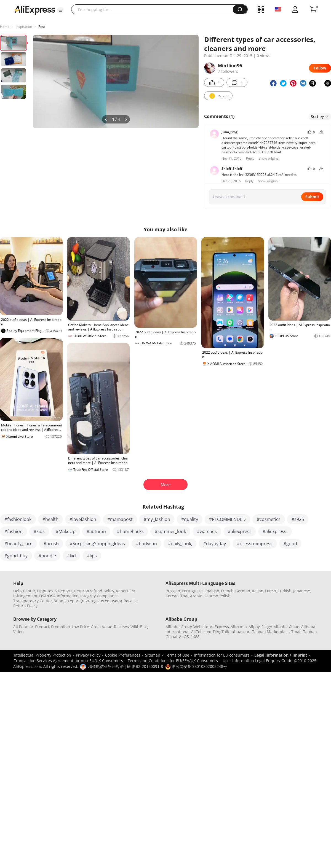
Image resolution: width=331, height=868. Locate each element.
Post (42, 27)
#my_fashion (157, 519)
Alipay (254, 627)
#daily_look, (180, 544)
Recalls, (131, 601)
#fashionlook (18, 519)
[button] (61, 10)
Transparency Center (33, 601)
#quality (190, 519)
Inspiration (24, 27)
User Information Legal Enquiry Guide (257, 661)
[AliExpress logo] (35, 10)
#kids (39, 531)
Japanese (302, 591)
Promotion (61, 627)
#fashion (14, 531)
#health (50, 519)
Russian (173, 591)
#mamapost (120, 519)
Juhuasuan (241, 632)
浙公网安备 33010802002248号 (196, 666)
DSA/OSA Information (59, 596)
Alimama (239, 627)
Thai (184, 596)
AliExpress (219, 627)
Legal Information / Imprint (281, 655)
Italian (258, 591)
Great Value (102, 627)
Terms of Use (177, 655)
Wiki (134, 627)
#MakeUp (66, 531)
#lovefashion (83, 519)
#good (290, 544)
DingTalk (221, 632)
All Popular (23, 627)
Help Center (24, 591)
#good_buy (16, 556)
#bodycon (146, 544)
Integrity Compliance (99, 596)
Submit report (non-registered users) (88, 601)
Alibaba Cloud (287, 627)
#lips (92, 556)
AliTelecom (201, 632)
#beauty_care (18, 544)
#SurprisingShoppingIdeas (97, 544)
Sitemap (153, 655)
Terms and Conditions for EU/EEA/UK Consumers (173, 661)
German (243, 591)
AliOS (184, 637)
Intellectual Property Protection (42, 655)
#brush (51, 544)
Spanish (212, 591)
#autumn (96, 531)
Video (18, 632)
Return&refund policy (94, 591)
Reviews (121, 627)
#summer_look (170, 531)
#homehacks (130, 531)
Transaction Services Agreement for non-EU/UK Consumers (68, 661)
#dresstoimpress (255, 544)
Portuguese (192, 591)
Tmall (296, 632)
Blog (144, 627)
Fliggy (267, 627)
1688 (195, 637)
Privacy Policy (88, 655)
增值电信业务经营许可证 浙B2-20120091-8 (126, 666)
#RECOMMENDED (227, 519)
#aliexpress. (275, 531)
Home (5, 27)
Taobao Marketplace (271, 632)
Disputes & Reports (55, 591)
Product (42, 627)
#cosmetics (269, 519)
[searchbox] (154, 9)
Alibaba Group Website (187, 627)
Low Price (80, 627)
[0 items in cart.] (313, 9)
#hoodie (47, 556)
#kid (71, 556)
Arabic (196, 596)
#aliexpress (240, 531)
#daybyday (215, 544)
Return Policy (25, 606)
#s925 (298, 519)
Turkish (285, 591)
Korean (172, 596)
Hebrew (211, 596)
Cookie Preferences (123, 655)
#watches (207, 531)
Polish (225, 596)
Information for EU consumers (222, 655)
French (227, 591)
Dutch (271, 591)
